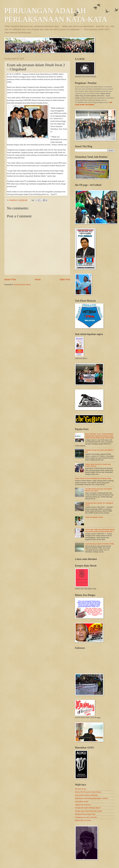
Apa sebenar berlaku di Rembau (86, 795)
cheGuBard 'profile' (82, 802)
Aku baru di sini (80, 789)
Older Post (65, 280)
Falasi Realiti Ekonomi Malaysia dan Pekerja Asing (93, 478)
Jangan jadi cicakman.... (84, 805)
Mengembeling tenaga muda (85, 814)
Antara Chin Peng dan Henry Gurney (88, 792)
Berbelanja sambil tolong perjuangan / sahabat (91, 798)
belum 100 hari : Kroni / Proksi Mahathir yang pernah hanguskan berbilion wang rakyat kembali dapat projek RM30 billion (100, 436)
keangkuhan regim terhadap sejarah (88, 808)
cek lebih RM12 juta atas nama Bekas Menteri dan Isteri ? (99, 490)
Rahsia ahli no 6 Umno (83, 820)
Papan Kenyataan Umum (94, 517)
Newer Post (10, 280)
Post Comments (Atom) (22, 285)
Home (38, 280)
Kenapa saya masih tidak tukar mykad (89, 811)
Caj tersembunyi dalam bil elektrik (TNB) (99, 544)
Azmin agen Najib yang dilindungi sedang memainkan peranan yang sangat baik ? (100, 530)
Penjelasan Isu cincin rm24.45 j (86, 817)
